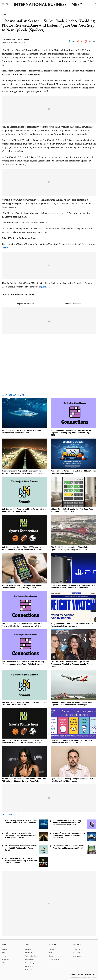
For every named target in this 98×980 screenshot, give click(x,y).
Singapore (52, 956)
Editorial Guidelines (73, 304)
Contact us (29, 953)
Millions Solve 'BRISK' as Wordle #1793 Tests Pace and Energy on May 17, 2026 (68, 847)
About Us (28, 949)
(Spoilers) (46, 287)
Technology (5, 959)
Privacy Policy (30, 959)
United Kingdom (54, 959)
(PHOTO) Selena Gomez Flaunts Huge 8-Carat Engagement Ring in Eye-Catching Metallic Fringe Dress (71, 664)
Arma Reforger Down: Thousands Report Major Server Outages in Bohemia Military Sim (69, 835)
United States (53, 963)
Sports (4, 956)
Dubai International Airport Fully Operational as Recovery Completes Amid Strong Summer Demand (21, 835)
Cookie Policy (30, 963)
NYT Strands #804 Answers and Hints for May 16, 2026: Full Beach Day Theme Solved (21, 848)
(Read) (5, 248)
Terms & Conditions (32, 956)
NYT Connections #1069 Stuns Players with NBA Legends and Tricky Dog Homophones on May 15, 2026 (71, 433)
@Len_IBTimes (24, 40)
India (51, 953)
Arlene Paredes (10, 40)
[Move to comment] (94, 41)
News (3, 953)
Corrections (29, 966)
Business (5, 949)
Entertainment (6, 963)
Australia (52, 949)
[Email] (90, 41)
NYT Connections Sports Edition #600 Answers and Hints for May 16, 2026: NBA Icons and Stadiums (21, 861)
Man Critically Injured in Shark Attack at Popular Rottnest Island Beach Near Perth (21, 822)
